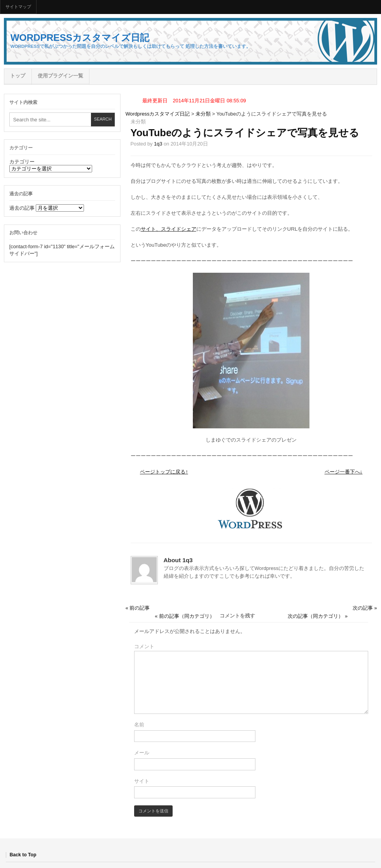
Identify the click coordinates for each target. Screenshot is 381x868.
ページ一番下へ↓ (344, 472)
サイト (142, 781)
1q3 (158, 144)
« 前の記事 (138, 608)
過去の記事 (22, 208)
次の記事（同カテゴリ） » (318, 616)
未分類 (203, 114)
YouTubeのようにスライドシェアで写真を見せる (245, 133)
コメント (144, 646)
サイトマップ (18, 7)
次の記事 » (365, 608)
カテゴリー (22, 162)
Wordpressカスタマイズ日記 (80, 38)
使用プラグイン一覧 (60, 76)
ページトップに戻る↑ (164, 472)
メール (142, 753)
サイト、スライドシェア (169, 229)
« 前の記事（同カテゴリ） (185, 616)
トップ (18, 76)
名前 (139, 725)
